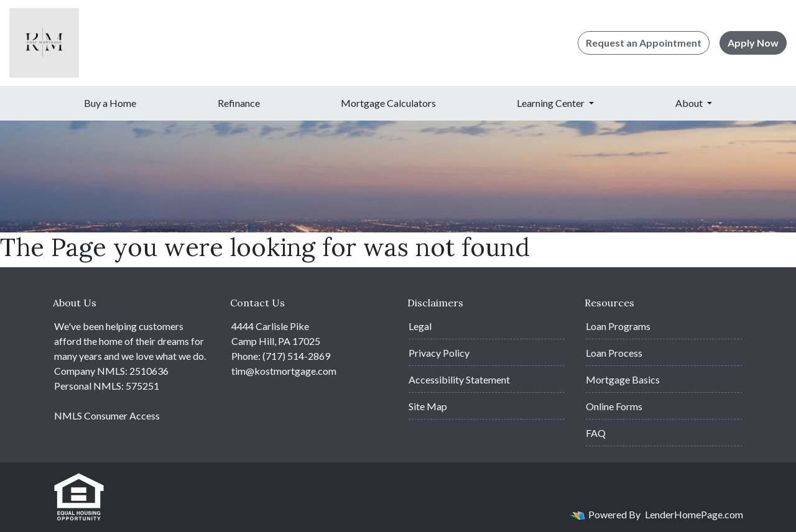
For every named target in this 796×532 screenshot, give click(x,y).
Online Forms (614, 406)
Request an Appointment (644, 43)
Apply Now (753, 43)
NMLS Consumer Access (107, 415)
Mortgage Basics (623, 379)
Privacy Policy (439, 353)
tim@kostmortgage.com (284, 371)
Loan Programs (618, 326)
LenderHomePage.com (694, 514)
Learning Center (552, 103)
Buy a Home (110, 103)
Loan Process (614, 353)
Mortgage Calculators (388, 103)
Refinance (239, 103)
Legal (420, 326)
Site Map (428, 406)
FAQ (596, 433)
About (690, 103)
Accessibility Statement (459, 379)
